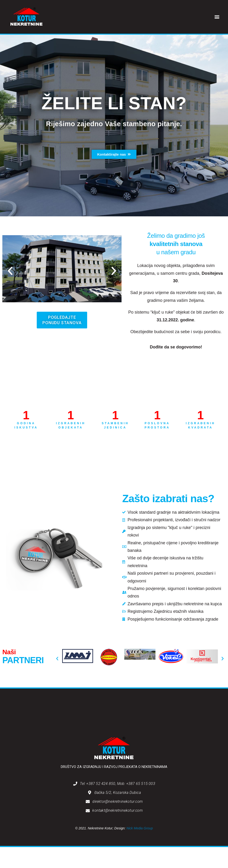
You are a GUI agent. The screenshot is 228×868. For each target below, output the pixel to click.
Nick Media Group (140, 828)
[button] (217, 17)
